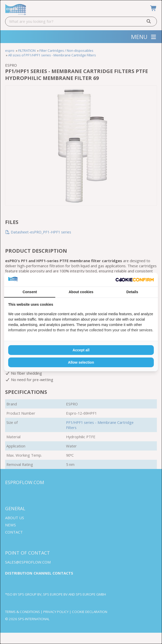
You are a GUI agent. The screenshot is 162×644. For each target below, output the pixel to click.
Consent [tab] (30, 292)
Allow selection (81, 362)
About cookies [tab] (81, 292)
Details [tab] (132, 292)
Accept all (81, 350)
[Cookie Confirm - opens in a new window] (135, 280)
